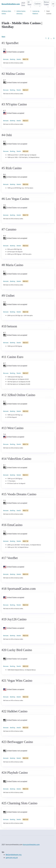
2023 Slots (23, 4)
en (53, 4)
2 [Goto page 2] (48, 38)
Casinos (38, 4)
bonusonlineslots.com (31, 845)
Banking (13, 59)
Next (3, 37)
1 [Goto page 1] (46, 38)
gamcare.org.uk (12, 858)
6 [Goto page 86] (54, 38)
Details (19, 59)
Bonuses (6, 59)
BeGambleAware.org (14, 855)
